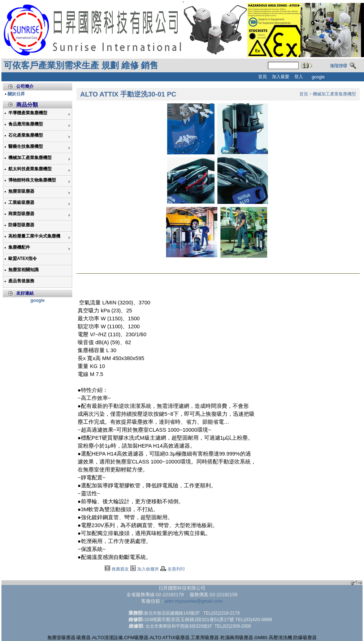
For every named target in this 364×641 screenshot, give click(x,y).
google (37, 300)
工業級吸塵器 (21, 202)
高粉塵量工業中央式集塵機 (34, 236)
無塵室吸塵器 (21, 191)
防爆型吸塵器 (21, 225)
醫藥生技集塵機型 (26, 146)
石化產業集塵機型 (26, 135)
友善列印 (176, 569)
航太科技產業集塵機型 (30, 169)
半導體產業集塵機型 (28, 113)
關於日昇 (16, 94)
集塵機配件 (19, 247)
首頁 (304, 94)
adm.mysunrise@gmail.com (194, 601)
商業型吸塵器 (21, 214)
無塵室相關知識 (23, 270)
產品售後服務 (21, 281)
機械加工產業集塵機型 (30, 158)
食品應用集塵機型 (26, 124)
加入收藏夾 (148, 569)
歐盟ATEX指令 (23, 258)
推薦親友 (120, 569)
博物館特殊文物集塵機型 (32, 180)
